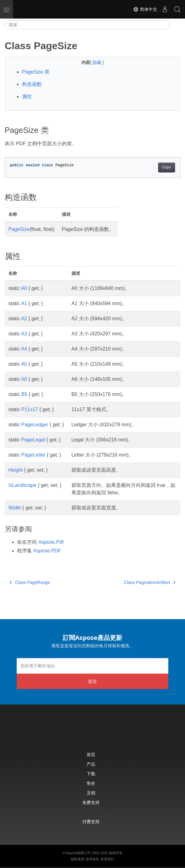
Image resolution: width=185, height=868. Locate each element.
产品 (91, 764)
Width (15, 508)
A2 (24, 319)
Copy (167, 168)
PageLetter (33, 455)
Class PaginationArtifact (150, 582)
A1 (24, 303)
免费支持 (91, 802)
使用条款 (92, 859)
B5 (24, 394)
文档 (91, 793)
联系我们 (107, 859)
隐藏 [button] (97, 62)
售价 (91, 783)
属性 (27, 97)
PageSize (19, 229)
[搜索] (87, 25)
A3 (24, 334)
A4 (24, 349)
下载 (91, 774)
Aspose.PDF (47, 551)
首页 (91, 754)
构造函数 (32, 84)
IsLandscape (22, 485)
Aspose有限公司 (78, 853)
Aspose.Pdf (51, 542)
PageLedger (35, 425)
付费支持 (91, 821)
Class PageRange (30, 582)
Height (15, 470)
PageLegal (33, 440)
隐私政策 (78, 859)
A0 (24, 288)
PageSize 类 (36, 72)
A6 (24, 379)
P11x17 (30, 409)
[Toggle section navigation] (175, 25)
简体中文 (145, 9)
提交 (92, 681)
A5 (24, 364)
